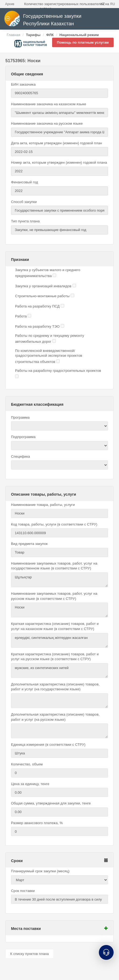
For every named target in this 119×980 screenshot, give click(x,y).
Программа (20, 417)
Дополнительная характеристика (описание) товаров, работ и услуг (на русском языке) (55, 717)
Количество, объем (27, 764)
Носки (59, 610)
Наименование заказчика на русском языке (47, 123)
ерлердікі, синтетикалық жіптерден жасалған (59, 640)
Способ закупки (24, 202)
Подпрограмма (23, 437)
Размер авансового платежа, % (37, 823)
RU (113, 4)
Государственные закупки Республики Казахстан (43, 20)
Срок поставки (23, 891)
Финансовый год (25, 182)
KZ (103, 4)
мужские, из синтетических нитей (59, 671)
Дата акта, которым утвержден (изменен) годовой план (57, 143)
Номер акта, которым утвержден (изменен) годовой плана (59, 162)
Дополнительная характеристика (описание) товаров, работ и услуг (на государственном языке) (55, 687)
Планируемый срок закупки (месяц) (40, 871)
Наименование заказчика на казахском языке (49, 104)
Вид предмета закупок (29, 544)
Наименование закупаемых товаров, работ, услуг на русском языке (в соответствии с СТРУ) (54, 596)
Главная (13, 35)
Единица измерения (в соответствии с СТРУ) (48, 745)
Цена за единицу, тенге (30, 784)
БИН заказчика (23, 84)
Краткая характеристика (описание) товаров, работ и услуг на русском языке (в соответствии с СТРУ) (55, 657)
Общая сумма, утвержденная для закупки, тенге (51, 803)
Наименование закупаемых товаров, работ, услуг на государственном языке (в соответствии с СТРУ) (54, 566)
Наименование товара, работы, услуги (43, 505)
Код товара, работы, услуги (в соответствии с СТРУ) (54, 524)
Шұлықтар (59, 580)
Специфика (21, 456)
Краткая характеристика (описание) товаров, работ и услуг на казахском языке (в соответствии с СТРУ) (55, 626)
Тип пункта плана (25, 221)
